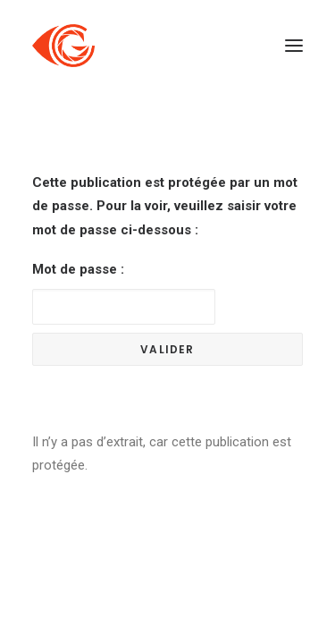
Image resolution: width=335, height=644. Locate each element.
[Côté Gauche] (63, 46)
